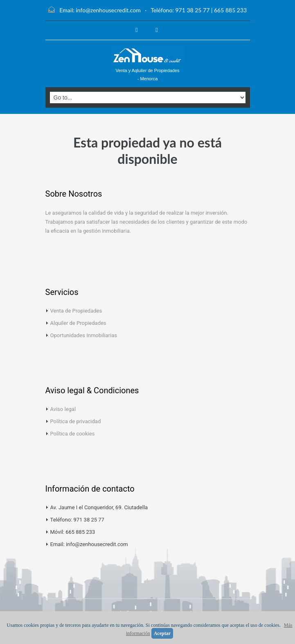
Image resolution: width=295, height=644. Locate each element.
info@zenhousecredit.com (108, 10)
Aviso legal (63, 409)
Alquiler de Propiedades (78, 323)
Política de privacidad (76, 421)
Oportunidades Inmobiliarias (84, 335)
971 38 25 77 (192, 10)
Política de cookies (73, 434)
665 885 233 (230, 10)
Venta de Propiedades (76, 311)
